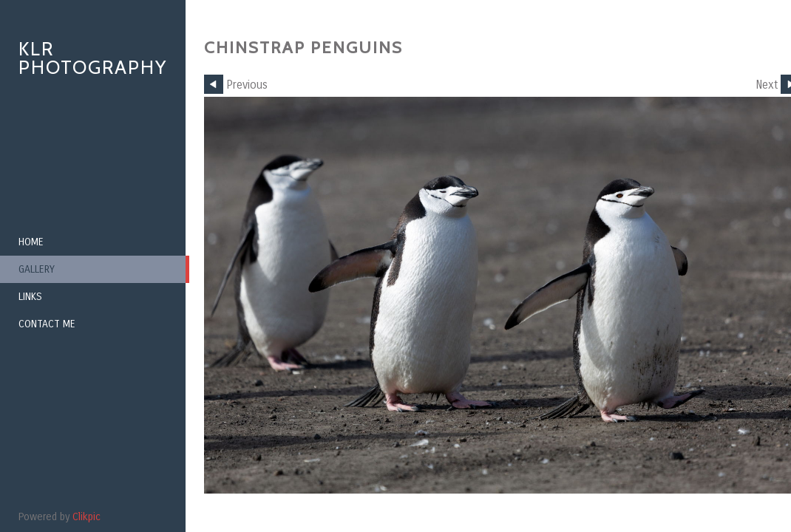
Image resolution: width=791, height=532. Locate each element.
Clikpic (86, 517)
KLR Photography (93, 58)
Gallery (37, 269)
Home (31, 242)
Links (30, 297)
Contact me (47, 324)
